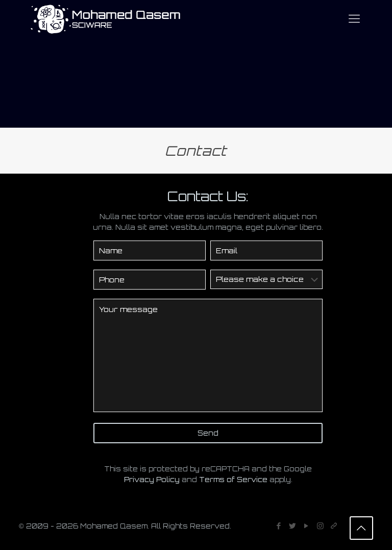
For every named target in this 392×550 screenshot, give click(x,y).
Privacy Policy (152, 480)
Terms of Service (233, 480)
